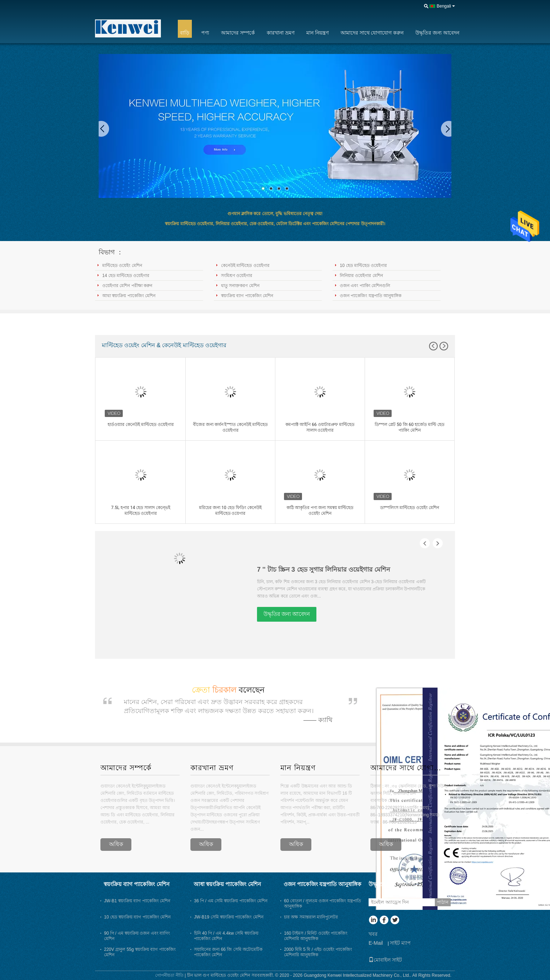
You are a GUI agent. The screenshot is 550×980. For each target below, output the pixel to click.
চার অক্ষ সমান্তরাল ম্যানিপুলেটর (311, 917)
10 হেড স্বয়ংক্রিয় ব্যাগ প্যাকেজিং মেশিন (137, 917)
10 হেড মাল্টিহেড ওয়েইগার (363, 266)
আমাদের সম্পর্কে (238, 33)
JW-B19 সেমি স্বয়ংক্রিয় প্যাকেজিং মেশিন (229, 917)
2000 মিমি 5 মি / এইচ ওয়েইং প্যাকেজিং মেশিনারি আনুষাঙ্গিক (318, 952)
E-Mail (376, 943)
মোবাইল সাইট (385, 960)
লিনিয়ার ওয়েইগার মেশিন (361, 276)
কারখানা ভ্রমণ (281, 33)
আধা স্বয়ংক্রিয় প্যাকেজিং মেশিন (129, 296)
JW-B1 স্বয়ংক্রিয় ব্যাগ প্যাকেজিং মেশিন (137, 901)
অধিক (116, 844)
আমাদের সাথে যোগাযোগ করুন (372, 33)
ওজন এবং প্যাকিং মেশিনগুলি (365, 286)
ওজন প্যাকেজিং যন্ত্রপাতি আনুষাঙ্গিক (371, 296)
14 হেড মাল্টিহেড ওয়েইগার (126, 276)
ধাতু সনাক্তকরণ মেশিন (240, 286)
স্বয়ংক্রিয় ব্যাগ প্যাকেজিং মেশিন (247, 296)
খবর (373, 934)
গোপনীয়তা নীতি (169, 975)
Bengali (444, 6)
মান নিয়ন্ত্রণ (317, 33)
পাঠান (443, 902)
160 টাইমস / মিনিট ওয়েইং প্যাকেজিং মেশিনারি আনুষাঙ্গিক (316, 936)
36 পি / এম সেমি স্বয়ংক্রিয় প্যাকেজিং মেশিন (231, 901)
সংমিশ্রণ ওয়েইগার (237, 276)
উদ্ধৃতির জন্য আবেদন (437, 33)
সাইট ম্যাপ (400, 943)
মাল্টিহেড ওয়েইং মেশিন (122, 266)
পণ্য (205, 33)
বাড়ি (185, 33)
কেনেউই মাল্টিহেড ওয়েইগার (245, 266)
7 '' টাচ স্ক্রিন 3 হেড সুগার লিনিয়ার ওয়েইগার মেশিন (324, 570)
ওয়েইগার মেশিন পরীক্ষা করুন (127, 286)
